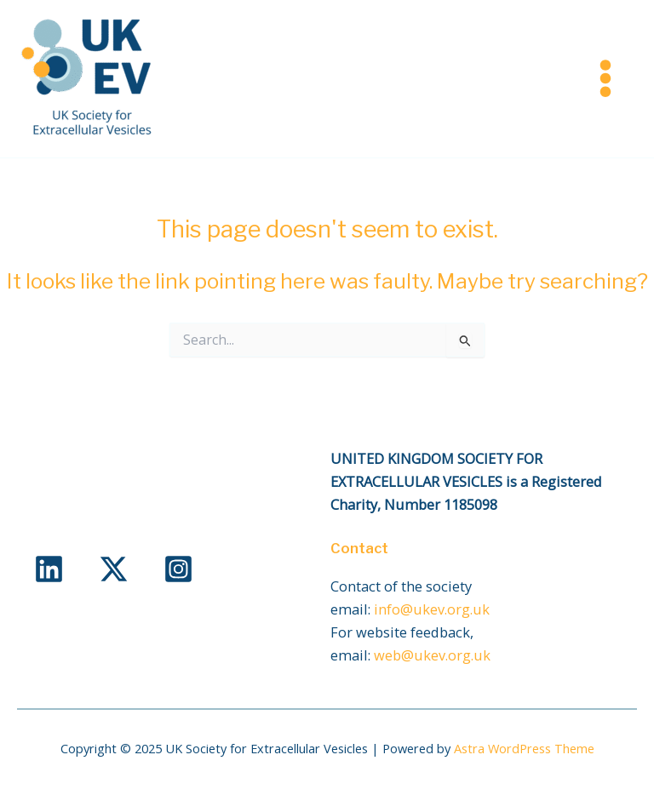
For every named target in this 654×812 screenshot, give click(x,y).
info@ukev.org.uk (432, 609)
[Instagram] (178, 569)
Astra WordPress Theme (524, 748)
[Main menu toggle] (605, 79)
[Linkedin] (49, 569)
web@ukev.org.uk (432, 655)
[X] (114, 569)
